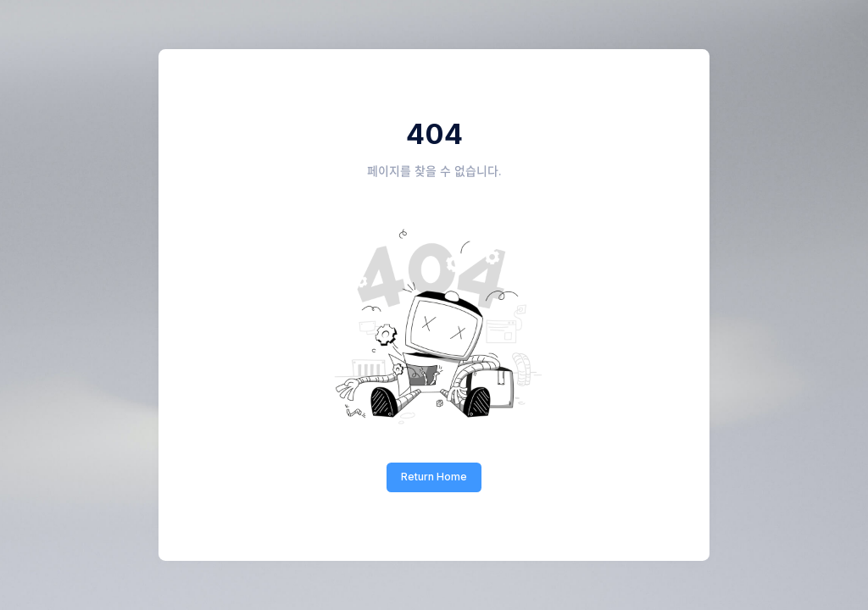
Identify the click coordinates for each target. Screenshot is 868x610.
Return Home (434, 477)
